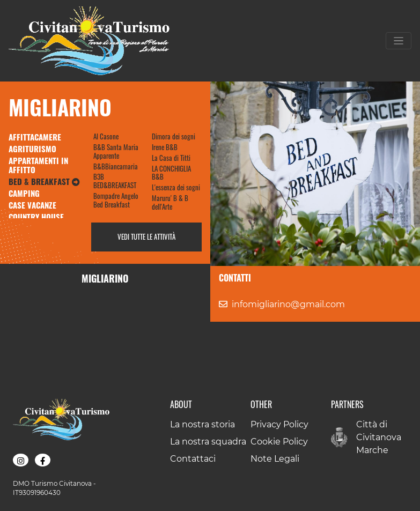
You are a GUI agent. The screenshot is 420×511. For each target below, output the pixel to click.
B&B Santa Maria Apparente (116, 151)
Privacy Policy (279, 424)
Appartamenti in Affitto (38, 165)
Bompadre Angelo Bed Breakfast (116, 200)
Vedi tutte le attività (146, 236)
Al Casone (106, 136)
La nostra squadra (208, 442)
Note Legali (275, 459)
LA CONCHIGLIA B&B (171, 173)
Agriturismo (32, 149)
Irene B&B (165, 147)
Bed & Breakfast (44, 181)
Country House (36, 217)
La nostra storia (202, 424)
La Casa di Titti (171, 158)
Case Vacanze (32, 205)
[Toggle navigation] (399, 41)
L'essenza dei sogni (176, 187)
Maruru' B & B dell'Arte (170, 202)
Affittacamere (35, 137)
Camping (24, 193)
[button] (21, 460)
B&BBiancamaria (116, 166)
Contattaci (193, 459)
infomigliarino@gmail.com (288, 304)
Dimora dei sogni (174, 136)
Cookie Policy (279, 442)
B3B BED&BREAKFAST (115, 181)
